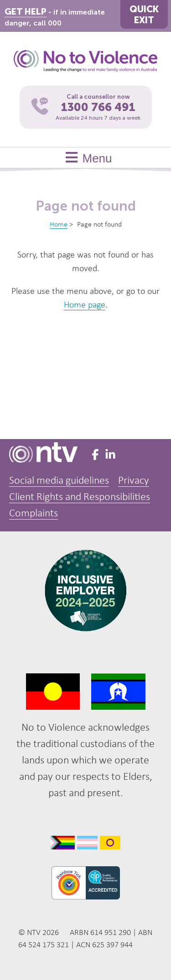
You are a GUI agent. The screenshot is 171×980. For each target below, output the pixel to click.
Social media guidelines (59, 481)
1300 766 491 (98, 107)
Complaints (34, 514)
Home (59, 225)
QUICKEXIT (144, 15)
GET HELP (26, 12)
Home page (85, 305)
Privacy (134, 481)
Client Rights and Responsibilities (80, 497)
